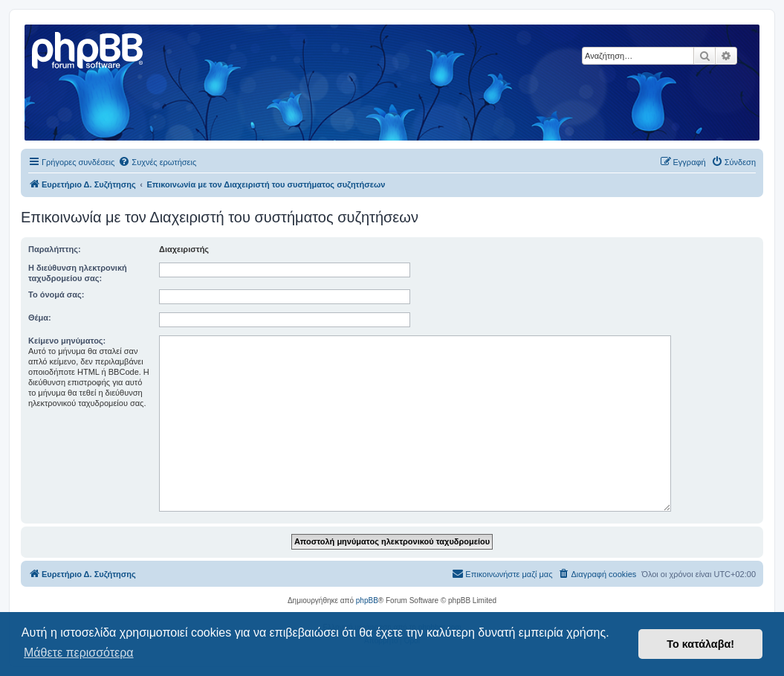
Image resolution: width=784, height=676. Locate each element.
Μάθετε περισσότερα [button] (79, 653)
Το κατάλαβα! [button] (700, 644)
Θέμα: (40, 318)
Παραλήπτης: (55, 249)
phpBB (367, 601)
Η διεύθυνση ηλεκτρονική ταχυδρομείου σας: (78, 273)
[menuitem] (157, 162)
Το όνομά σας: (56, 294)
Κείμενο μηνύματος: (67, 341)
